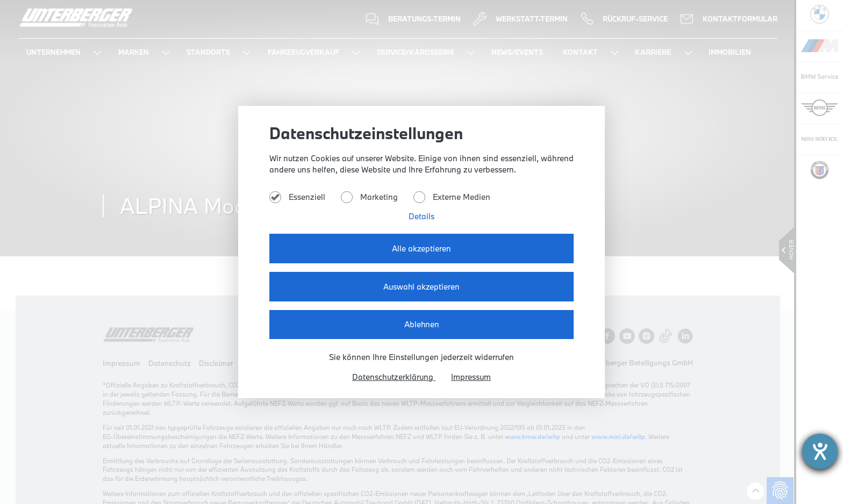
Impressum (472, 376)
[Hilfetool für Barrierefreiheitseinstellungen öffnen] (820, 451)
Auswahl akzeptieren (421, 287)
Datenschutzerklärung (393, 376)
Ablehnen (421, 324)
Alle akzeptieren (422, 249)
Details (422, 217)
